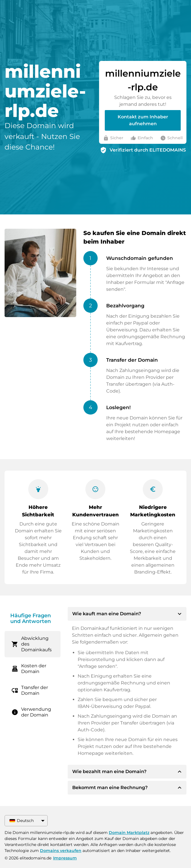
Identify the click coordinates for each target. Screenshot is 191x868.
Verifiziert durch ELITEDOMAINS (148, 150)
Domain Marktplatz (129, 833)
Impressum (65, 858)
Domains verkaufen (61, 851)
